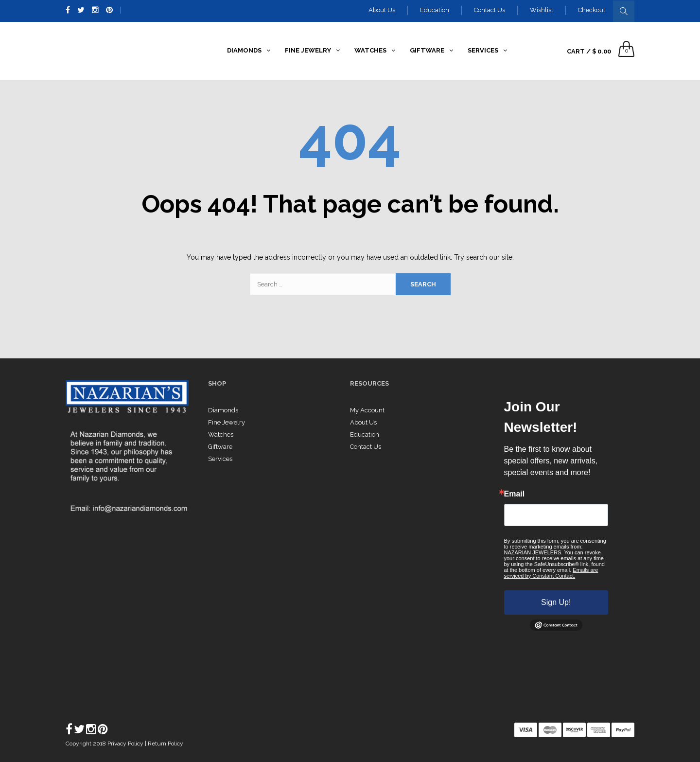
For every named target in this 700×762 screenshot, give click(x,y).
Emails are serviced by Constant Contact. (551, 573)
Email (515, 494)
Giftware (220, 447)
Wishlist (542, 10)
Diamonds (223, 410)
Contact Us (490, 10)
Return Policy (166, 744)
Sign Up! (556, 602)
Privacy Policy (126, 744)
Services (220, 459)
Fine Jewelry (227, 422)
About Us (382, 10)
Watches (221, 434)
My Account (367, 410)
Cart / (589, 51)
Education (435, 10)
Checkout (592, 10)
